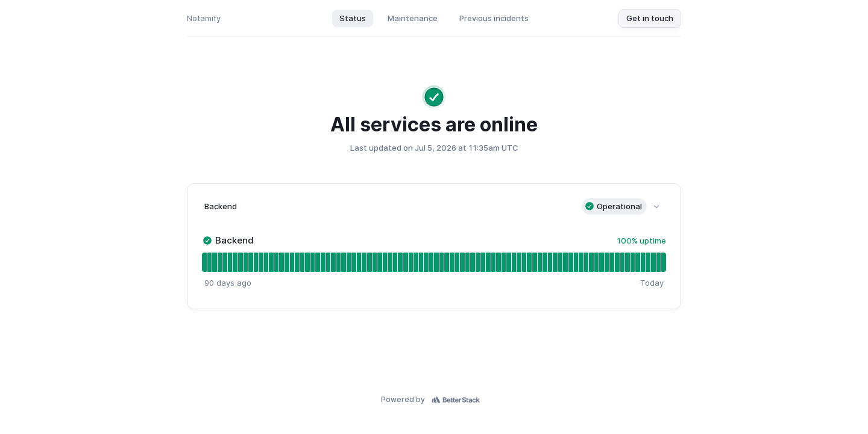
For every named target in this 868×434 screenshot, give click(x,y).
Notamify (204, 18)
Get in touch (650, 18)
